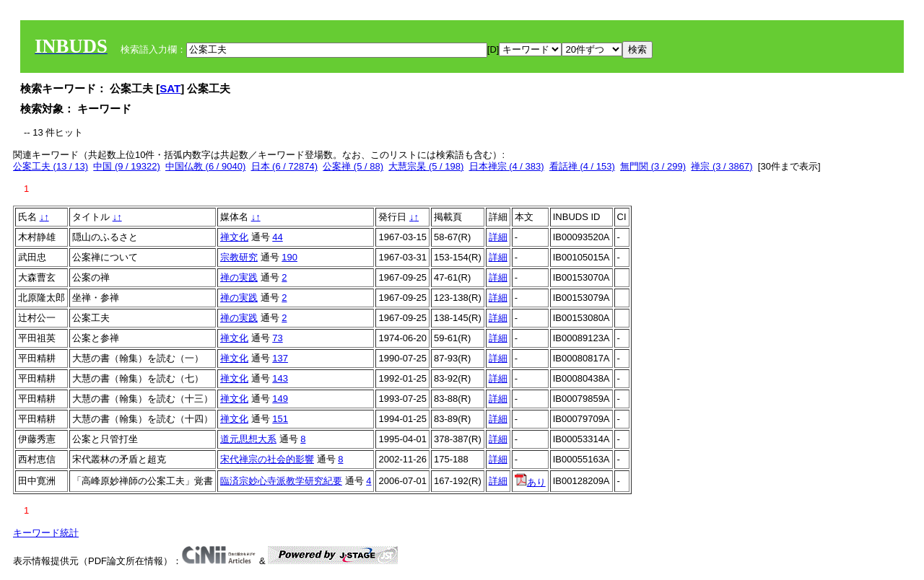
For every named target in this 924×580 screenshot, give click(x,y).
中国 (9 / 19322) (127, 166)
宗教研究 (239, 257)
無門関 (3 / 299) (653, 166)
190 (289, 257)
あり (530, 482)
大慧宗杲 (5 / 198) (426, 166)
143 (280, 378)
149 (280, 399)
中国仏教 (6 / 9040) (205, 166)
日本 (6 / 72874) (285, 166)
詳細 (498, 237)
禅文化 (234, 237)
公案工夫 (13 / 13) (51, 166)
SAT (170, 88)
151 (280, 419)
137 (280, 358)
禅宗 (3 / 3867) (722, 166)
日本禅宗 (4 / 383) (507, 166)
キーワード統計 (46, 533)
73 (277, 338)
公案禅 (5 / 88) (353, 166)
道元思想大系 (248, 439)
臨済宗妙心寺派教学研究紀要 (281, 481)
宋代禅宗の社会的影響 (267, 459)
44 (277, 237)
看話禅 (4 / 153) (582, 166)
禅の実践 (239, 277)
